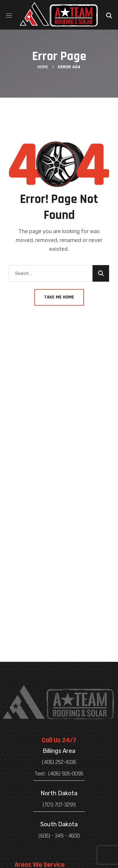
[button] (109, 15)
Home (43, 67)
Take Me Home (59, 297)
